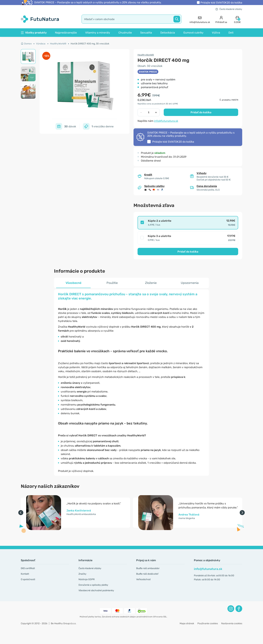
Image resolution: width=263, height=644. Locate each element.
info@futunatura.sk (166, 121)
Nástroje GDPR (87, 579)
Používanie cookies (208, 623)
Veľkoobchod (143, 579)
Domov (26, 44)
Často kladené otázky (229, 9)
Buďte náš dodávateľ (147, 574)
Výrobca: (41, 44)
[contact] (200, 19)
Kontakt (25, 574)
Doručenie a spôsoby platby (93, 585)
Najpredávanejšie (66, 33)
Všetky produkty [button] (34, 33)
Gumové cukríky (193, 33)
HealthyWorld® (58, 44)
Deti (231, 33)
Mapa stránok (187, 623)
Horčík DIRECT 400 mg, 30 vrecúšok (90, 44)
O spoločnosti (28, 579)
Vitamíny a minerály (98, 33)
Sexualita (146, 33)
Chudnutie (125, 33)
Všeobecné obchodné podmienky (96, 590)
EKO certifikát (28, 568)
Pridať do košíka (201, 112)
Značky (82, 574)
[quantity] (149, 112)
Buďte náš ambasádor (148, 568)
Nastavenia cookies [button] (232, 623)
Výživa (216, 33)
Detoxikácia (168, 33)
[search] (131, 19)
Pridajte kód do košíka (221, 3)
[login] (221, 19)
